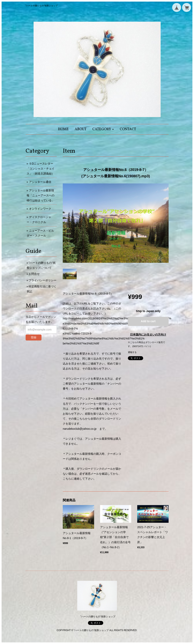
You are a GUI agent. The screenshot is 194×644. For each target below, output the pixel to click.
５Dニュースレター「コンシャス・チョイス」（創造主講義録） (41, 169)
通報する (132, 352)
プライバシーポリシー (42, 280)
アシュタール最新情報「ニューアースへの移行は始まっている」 (41, 195)
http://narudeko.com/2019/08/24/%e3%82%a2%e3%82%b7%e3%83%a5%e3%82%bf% (117, 318)
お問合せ (34, 274)
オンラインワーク (40, 209)
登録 (34, 337)
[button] (103, 129)
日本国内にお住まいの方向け (148, 335)
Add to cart (148, 321)
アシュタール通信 (40, 182)
